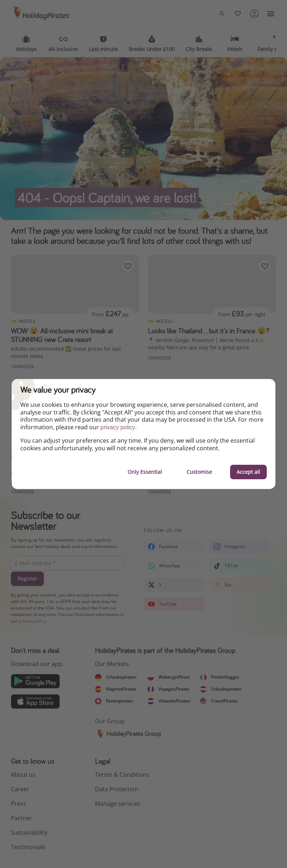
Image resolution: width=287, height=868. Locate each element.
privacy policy (118, 427)
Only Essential (145, 472)
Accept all (248, 472)
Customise (199, 472)
